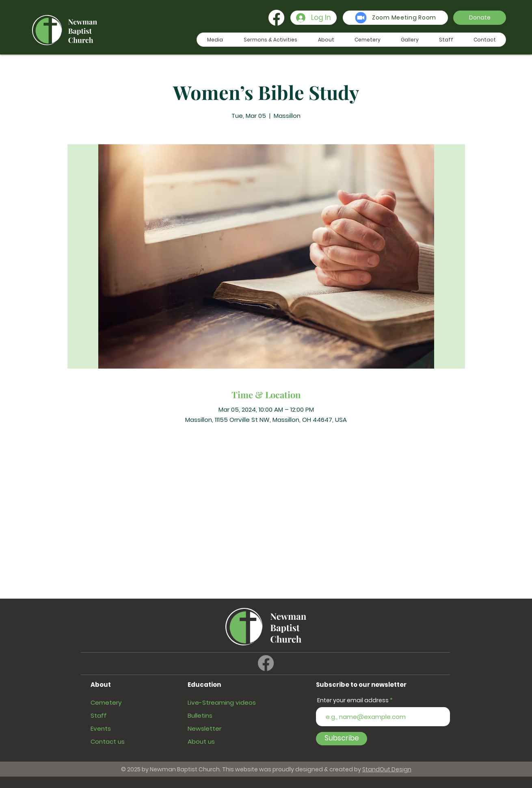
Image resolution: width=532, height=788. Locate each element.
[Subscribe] (342, 739)
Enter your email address (353, 700)
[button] (480, 18)
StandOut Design (387, 769)
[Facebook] (276, 18)
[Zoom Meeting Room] (395, 18)
